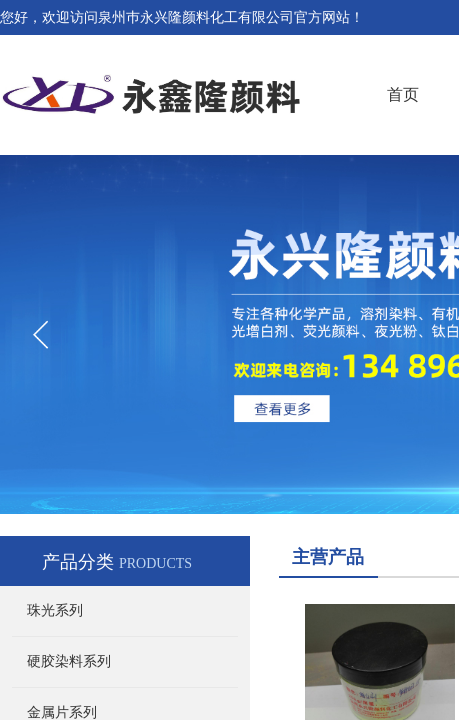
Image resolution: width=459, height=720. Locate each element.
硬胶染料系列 (69, 661)
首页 (403, 94)
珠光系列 (55, 610)
